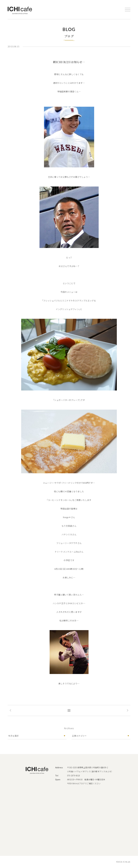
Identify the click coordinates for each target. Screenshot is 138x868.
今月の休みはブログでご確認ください (84, 783)
